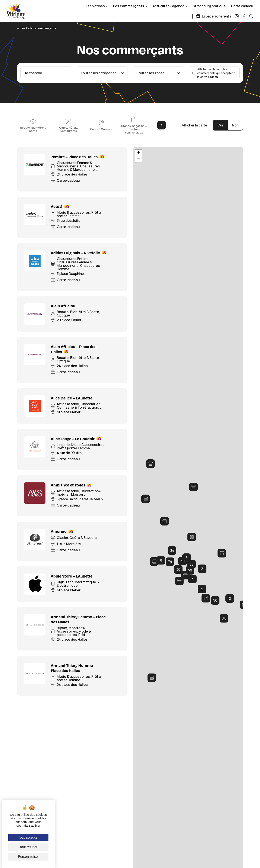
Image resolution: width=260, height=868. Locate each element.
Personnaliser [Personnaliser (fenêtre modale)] (28, 857)
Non (235, 125)
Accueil (22, 28)
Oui (220, 125)
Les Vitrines (95, 6)
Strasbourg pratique (209, 6)
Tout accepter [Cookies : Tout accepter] (28, 837)
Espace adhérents (214, 16)
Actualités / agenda (168, 6)
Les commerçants (129, 6)
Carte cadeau (242, 6)
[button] (165, 521)
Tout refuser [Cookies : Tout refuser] (28, 847)
